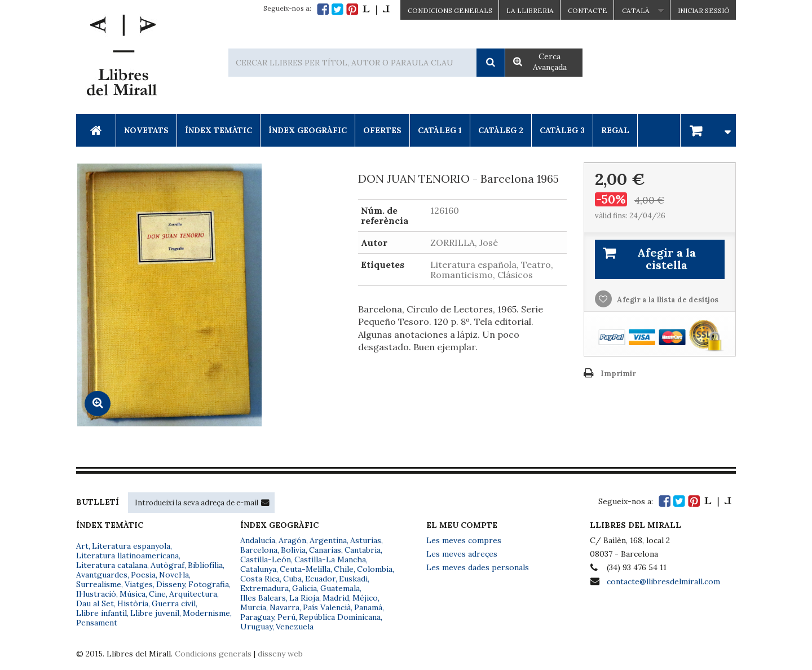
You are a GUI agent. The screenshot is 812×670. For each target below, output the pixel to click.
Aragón (292, 540)
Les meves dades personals (478, 567)
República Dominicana (340, 617)
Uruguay (256, 627)
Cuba (292, 579)
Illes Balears (263, 598)
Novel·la (174, 575)
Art (82, 546)
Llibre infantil (101, 613)
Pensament (97, 623)
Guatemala (340, 588)
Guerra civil (174, 603)
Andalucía (258, 540)
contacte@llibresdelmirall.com (663, 581)
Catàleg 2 (501, 130)
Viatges (139, 584)
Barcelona (259, 550)
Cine (157, 594)
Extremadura (264, 588)
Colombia (375, 569)
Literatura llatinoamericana (127, 556)
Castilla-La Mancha (330, 559)
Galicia (304, 588)
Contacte (588, 10)
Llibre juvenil (155, 613)
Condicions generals (213, 654)
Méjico (365, 598)
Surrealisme (99, 584)
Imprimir (618, 374)
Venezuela (295, 627)
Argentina (328, 540)
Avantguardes (102, 575)
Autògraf (167, 565)
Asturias (366, 540)
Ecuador (320, 579)
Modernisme (206, 613)
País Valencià (327, 607)
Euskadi (353, 579)
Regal (615, 130)
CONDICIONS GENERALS (450, 10)
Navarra (284, 607)
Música (133, 594)
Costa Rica (260, 579)
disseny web (280, 654)
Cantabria (363, 550)
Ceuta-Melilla (305, 569)
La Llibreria (530, 10)
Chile (344, 569)
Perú (286, 617)
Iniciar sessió (704, 10)
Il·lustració (96, 594)
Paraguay (257, 617)
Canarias (325, 550)
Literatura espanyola (131, 546)
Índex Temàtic (219, 130)
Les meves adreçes (462, 554)
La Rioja (304, 598)
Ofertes (382, 130)
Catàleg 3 (562, 130)
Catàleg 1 (440, 130)
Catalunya (258, 569)
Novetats (146, 130)
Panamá (368, 607)
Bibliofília (205, 565)
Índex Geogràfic (308, 130)
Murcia (253, 607)
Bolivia (293, 550)
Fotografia (209, 584)
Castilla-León (266, 559)
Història (133, 603)
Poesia (143, 575)
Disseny (171, 584)
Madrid (336, 598)
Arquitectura (193, 594)
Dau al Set (95, 603)
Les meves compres (464, 540)
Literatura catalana (112, 565)
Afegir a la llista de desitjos (667, 300)
